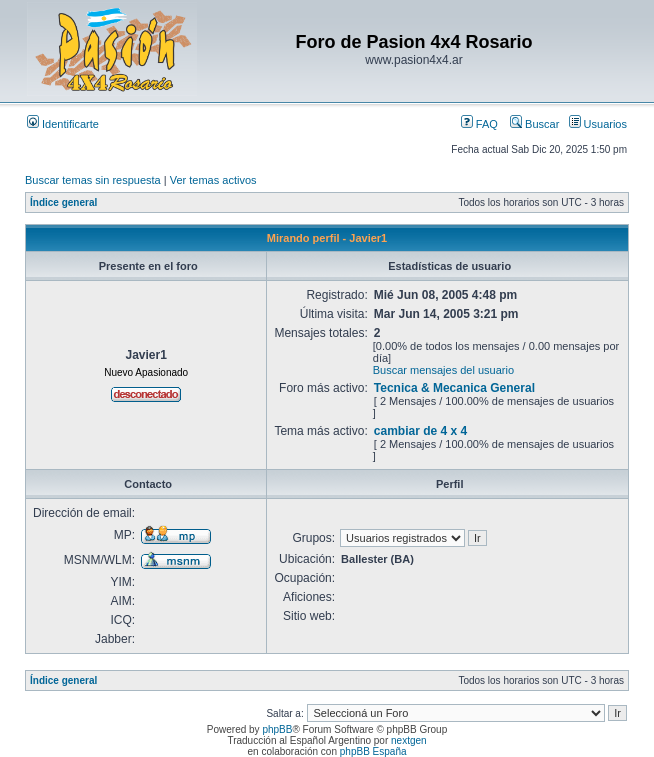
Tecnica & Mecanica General (454, 388)
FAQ (479, 124)
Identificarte (63, 124)
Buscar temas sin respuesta (93, 180)
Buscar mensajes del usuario (443, 370)
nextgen (409, 740)
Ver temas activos (213, 180)
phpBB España (373, 751)
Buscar (534, 124)
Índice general (63, 202)
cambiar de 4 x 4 (420, 431)
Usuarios (598, 124)
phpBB (277, 729)
